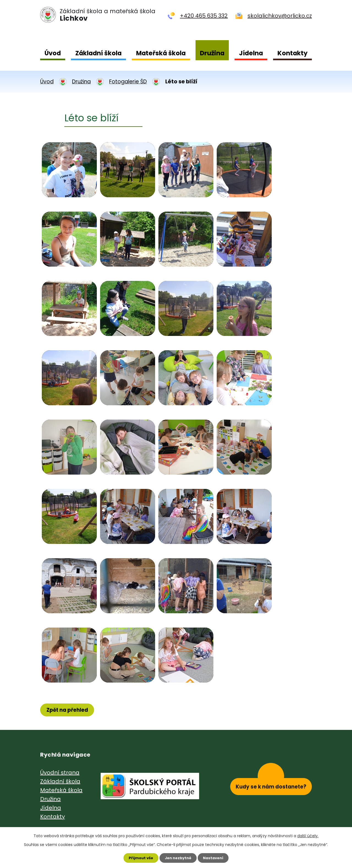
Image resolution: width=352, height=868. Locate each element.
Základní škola (98, 53)
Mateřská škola (161, 53)
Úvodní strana (60, 773)
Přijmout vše (138, 857)
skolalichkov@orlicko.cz (280, 16)
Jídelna (251, 53)
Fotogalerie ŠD (128, 82)
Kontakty (292, 53)
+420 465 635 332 (204, 16)
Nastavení (216, 857)
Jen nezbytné (178, 857)
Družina (212, 53)
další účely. (308, 835)
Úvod (53, 53)
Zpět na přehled (70, 710)
